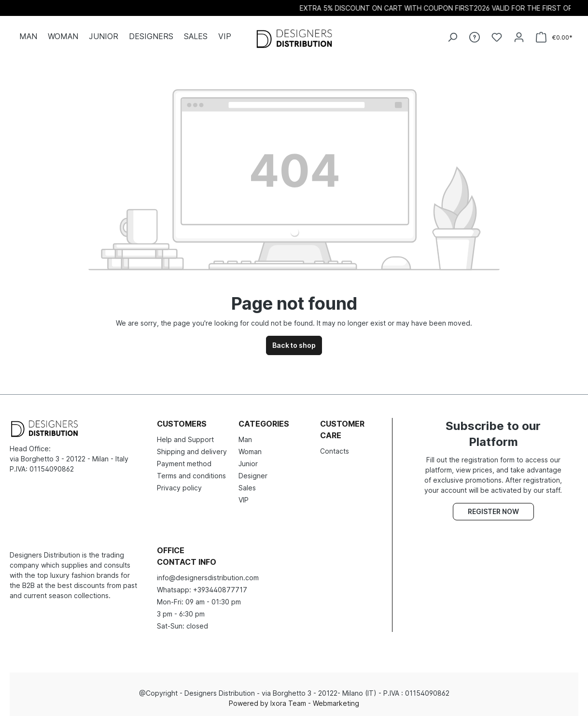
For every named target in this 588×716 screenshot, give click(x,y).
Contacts (335, 451)
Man (245, 439)
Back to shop (294, 345)
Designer (253, 476)
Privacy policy (179, 488)
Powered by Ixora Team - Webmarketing (294, 703)
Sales (247, 488)
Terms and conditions (191, 476)
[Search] (452, 37)
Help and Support (185, 439)
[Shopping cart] (554, 37)
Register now (493, 511)
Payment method (184, 464)
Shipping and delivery (192, 451)
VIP (244, 500)
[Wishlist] (497, 37)
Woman (250, 451)
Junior (248, 464)
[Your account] (519, 37)
